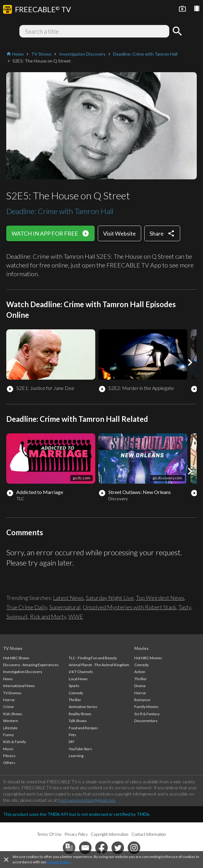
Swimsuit (17, 616)
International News (19, 686)
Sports (74, 686)
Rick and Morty (48, 616)
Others (9, 763)
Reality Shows (80, 714)
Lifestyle (10, 728)
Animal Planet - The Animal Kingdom (99, 665)
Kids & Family (15, 742)
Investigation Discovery (23, 672)
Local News (78, 679)
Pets (72, 735)
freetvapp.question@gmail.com (87, 800)
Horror (9, 700)
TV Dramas (12, 693)
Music (8, 749)
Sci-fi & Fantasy (147, 714)
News (8, 679)
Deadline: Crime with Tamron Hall (60, 211)
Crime (8, 707)
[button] (190, 362)
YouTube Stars (80, 749)
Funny (8, 735)
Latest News (68, 598)
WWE (76, 616)
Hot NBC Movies (148, 658)
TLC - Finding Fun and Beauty (93, 658)
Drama (140, 686)
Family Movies (146, 707)
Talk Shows (78, 721)
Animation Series (83, 707)
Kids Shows (13, 714)
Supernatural (65, 607)
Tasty (185, 607)
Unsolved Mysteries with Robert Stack (129, 607)
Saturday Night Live (110, 598)
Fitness (9, 756)
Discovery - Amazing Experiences (31, 665)
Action (140, 672)
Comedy (76, 693)
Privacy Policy (59, 862)
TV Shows (13, 648)
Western (11, 721)
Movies (141, 648)
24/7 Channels (81, 672)
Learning (76, 756)
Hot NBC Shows (16, 658)
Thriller (75, 700)
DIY (72, 742)
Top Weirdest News (160, 598)
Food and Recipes (83, 728)
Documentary (146, 721)
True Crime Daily (27, 607)
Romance (142, 700)
